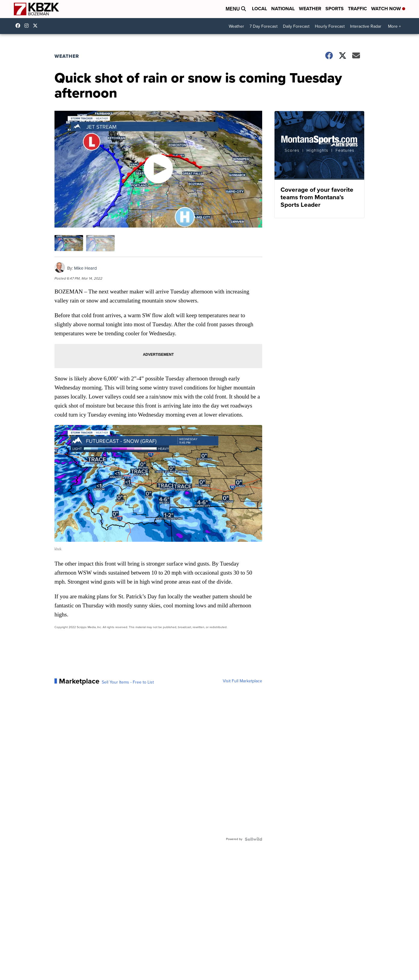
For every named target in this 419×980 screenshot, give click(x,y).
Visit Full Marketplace (242, 681)
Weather (310, 9)
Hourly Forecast (330, 26)
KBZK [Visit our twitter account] (37, 26)
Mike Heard (85, 268)
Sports (335, 9)
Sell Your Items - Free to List (128, 682)
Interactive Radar (366, 26)
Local (259, 9)
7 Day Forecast (264, 26)
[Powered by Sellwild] (253, 839)
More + (394, 26)
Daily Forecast (296, 26)
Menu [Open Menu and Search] (236, 9)
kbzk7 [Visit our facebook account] (19, 26)
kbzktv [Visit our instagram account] (28, 26)
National (283, 9)
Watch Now (388, 9)
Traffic (357, 9)
